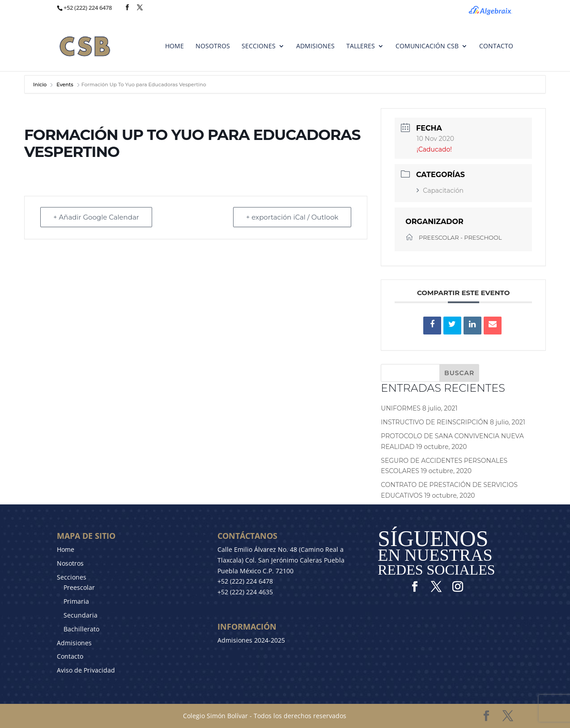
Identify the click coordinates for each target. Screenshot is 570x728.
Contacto (70, 656)
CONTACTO (496, 47)
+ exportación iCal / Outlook (292, 217)
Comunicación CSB (427, 47)
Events (65, 85)
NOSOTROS (213, 47)
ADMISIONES (315, 47)
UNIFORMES (401, 408)
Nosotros (70, 563)
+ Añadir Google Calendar (96, 217)
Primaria (76, 601)
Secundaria (81, 615)
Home (66, 549)
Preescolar (79, 587)
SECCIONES (259, 47)
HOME (174, 47)
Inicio (40, 85)
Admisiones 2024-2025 (251, 640)
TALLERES (361, 47)
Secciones (72, 577)
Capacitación (440, 190)
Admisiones (74, 643)
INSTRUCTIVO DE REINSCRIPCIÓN (434, 422)
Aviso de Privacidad (86, 670)
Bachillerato (81, 629)
